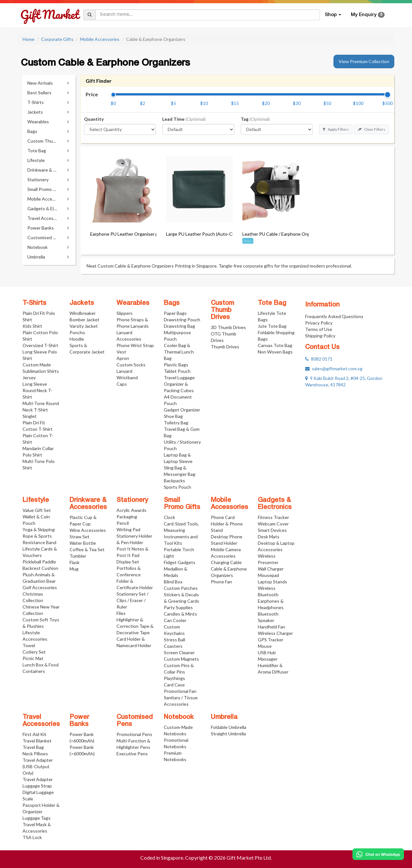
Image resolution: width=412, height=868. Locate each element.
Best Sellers (39, 93)
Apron (123, 358)
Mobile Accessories (100, 39)
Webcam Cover (273, 524)
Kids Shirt (32, 326)
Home (28, 39)
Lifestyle (36, 500)
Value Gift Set (37, 510)
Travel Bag (33, 747)
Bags (172, 303)
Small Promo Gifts (182, 504)
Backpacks (174, 481)
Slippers (125, 313)
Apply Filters (336, 129)
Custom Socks (131, 365)
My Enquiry (368, 15)
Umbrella (224, 717)
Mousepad (268, 575)
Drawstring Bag (179, 326)
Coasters (173, 646)
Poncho (77, 332)
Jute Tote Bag (272, 326)
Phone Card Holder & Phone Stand (227, 524)
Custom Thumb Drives (222, 310)
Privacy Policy (319, 323)
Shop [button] (333, 15)
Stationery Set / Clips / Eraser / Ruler (132, 600)
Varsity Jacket (84, 326)
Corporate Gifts (57, 39)
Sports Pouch (178, 487)
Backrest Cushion (40, 568)
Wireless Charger (275, 633)
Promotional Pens (134, 734)
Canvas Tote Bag (275, 345)
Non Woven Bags (275, 352)
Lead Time (184, 119)
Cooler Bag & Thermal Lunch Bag (179, 352)
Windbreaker (83, 313)
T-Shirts (34, 303)
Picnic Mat (33, 658)
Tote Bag (272, 303)
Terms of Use (319, 329)
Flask (75, 562)
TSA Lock (32, 837)
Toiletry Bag (176, 423)
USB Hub (267, 652)
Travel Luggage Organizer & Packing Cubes (179, 384)
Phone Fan (221, 582)
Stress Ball (174, 640)
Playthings (174, 678)
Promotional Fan (180, 691)
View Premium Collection (364, 61)
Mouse (265, 646)
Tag (255, 119)
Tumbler (78, 556)
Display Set (128, 562)
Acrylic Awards (131, 510)
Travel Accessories (41, 721)
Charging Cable (226, 562)
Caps (122, 384)
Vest (121, 352)
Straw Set (80, 537)
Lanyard (124, 371)
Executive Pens (132, 754)
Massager (268, 659)
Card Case (174, 685)
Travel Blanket (37, 741)
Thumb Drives (225, 347)
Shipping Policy (320, 336)
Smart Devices (272, 530)
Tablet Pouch (177, 371)
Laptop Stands (272, 582)
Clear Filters (371, 129)
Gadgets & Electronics (275, 504)
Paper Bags (175, 313)
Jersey (29, 377)
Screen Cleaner (179, 652)
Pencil (123, 523)
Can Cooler (175, 620)
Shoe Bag (173, 416)
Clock (169, 517)
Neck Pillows (35, 754)
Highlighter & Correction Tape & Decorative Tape (135, 626)
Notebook (179, 717)
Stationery (132, 500)
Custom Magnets (181, 659)
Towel (29, 645)
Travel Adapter (38, 779)
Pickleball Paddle (39, 562)
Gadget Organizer (182, 410)
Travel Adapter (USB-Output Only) (38, 766)
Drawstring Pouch (182, 320)
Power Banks (79, 721)
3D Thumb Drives (228, 327)
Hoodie (77, 339)
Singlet (30, 416)
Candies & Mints (180, 614)
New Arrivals (40, 83)
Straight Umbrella (228, 734)
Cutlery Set (34, 652)
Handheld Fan (272, 627)
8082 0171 (319, 359)
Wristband (127, 377)
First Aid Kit (34, 734)
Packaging (127, 517)
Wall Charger (271, 569)
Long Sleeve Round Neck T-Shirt (37, 390)
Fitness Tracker (273, 517)
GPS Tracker (271, 640)
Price (92, 94)
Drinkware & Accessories (88, 504)
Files (121, 613)
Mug (74, 569)
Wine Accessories (88, 530)
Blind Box (173, 582)
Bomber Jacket (84, 320)
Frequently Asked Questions (334, 316)
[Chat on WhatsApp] (378, 854)
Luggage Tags (37, 818)
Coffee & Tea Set (87, 549)
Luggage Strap (37, 786)
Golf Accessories (40, 587)
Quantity (94, 119)
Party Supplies (178, 607)
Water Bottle (83, 543)
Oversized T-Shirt (40, 345)
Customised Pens (135, 721)
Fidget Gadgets (180, 562)
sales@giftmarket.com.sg (334, 368)
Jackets (82, 303)
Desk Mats (269, 537)
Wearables (133, 303)
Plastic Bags (176, 365)
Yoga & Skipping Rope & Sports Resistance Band (39, 536)
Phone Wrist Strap (135, 345)
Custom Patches (181, 588)
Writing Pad (128, 529)
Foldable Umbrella (229, 727)
